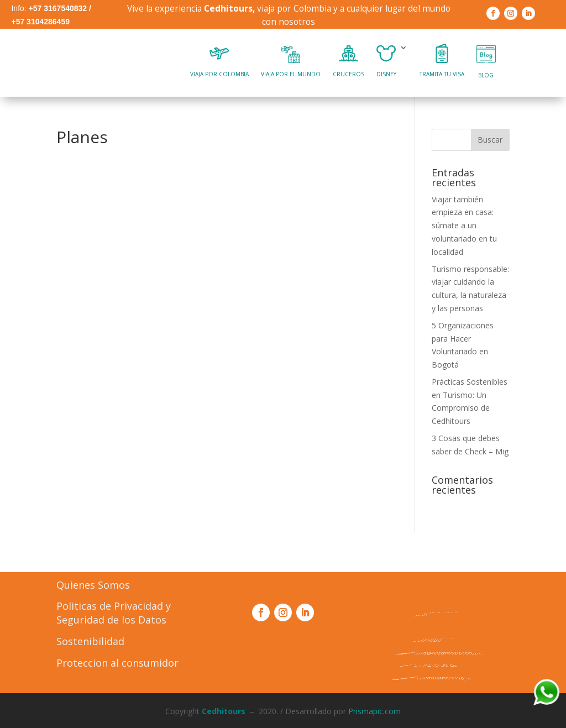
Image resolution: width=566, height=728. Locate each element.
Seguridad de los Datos (111, 620)
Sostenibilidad (90, 641)
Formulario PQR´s (442, 678)
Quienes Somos (93, 585)
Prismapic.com (374, 711)
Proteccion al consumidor (117, 663)
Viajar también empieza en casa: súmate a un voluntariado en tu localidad (464, 226)
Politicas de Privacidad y (114, 606)
